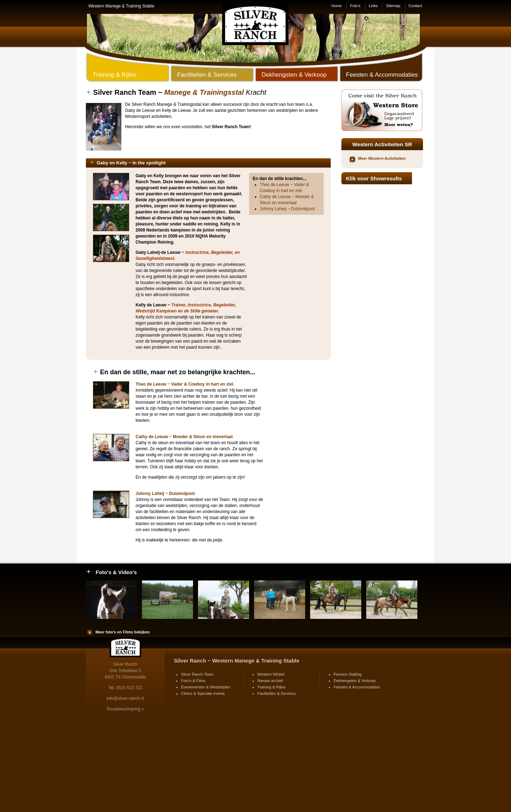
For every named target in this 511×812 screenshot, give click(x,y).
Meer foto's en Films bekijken (123, 632)
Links (373, 6)
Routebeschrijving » (125, 709)
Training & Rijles (271, 687)
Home (337, 6)
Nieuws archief (270, 681)
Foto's (355, 6)
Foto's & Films (193, 681)
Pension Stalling (348, 674)
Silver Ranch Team (197, 674)
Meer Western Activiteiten (382, 158)
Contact (415, 6)
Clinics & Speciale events (203, 693)
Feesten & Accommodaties (357, 687)
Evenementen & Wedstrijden (206, 687)
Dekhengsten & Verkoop (355, 681)
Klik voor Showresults (374, 178)
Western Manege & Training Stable (121, 6)
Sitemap (393, 6)
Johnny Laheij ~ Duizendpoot (287, 209)
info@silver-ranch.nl (125, 698)
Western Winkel (271, 674)
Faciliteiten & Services (276, 693)
